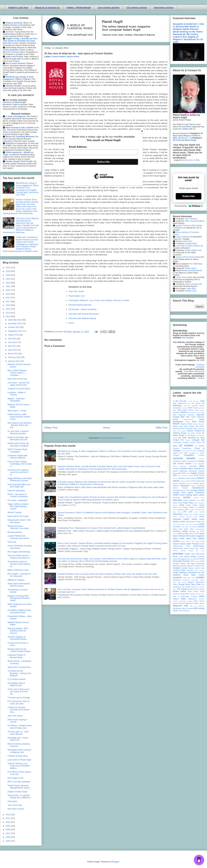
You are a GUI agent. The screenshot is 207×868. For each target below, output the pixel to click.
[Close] (142, 131)
